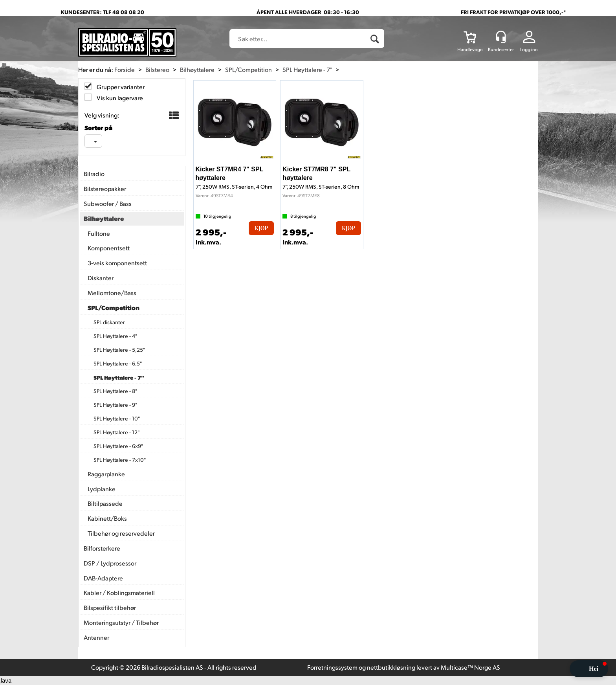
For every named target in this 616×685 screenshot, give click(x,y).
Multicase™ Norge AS (470, 667)
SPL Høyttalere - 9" (115, 405)
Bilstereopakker (105, 188)
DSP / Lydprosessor (110, 563)
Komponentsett (109, 248)
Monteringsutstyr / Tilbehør (121, 622)
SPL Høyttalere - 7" (307, 69)
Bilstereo (157, 69)
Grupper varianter (120, 87)
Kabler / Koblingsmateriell (119, 592)
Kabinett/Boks (107, 518)
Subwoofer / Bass (108, 203)
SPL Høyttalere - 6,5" (118, 363)
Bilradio (94, 174)
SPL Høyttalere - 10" (117, 418)
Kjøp (261, 228)
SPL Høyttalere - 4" (115, 336)
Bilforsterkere (102, 548)
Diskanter (101, 278)
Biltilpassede (105, 503)
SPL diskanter (109, 322)
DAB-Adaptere (103, 578)
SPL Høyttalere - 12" (116, 432)
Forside (125, 69)
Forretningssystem (332, 667)
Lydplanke (102, 489)
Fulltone (99, 233)
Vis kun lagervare (119, 98)
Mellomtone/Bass (112, 293)
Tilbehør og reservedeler (121, 533)
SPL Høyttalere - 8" (115, 391)
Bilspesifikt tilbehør (110, 607)
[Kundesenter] (501, 37)
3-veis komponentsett (117, 263)
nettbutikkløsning (391, 667)
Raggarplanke (106, 474)
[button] (589, 669)
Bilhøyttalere (197, 69)
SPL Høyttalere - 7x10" (120, 460)
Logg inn (529, 49)
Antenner (96, 637)
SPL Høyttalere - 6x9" (118, 446)
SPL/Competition (248, 69)
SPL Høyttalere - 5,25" (119, 350)
